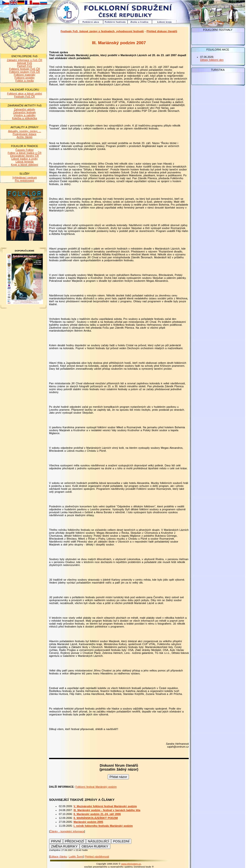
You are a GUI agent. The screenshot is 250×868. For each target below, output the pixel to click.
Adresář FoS (25, 63)
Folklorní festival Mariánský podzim (96, 787)
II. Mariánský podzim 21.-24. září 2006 (97, 814)
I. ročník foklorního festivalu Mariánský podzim (103, 826)
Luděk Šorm (76, 857)
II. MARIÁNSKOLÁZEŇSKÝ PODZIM (96, 818)
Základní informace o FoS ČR (24, 60)
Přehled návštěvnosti (97, 857)
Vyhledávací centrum (24, 178)
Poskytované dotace (25, 134)
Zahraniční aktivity (25, 109)
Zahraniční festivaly (25, 112)
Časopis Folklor (24, 150)
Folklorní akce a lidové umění (25, 94)
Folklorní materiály (24, 75)
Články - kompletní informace (67, 831)
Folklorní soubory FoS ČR (25, 72)
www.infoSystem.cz (131, 864)
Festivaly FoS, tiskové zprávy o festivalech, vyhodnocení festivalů (102, 31)
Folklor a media (25, 81)
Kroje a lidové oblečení (25, 165)
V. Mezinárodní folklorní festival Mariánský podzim (105, 806)
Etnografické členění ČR (25, 156)
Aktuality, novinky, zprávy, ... (25, 131)
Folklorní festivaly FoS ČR (24, 69)
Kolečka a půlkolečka (24, 118)
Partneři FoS (25, 66)
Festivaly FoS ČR (25, 96)
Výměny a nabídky (25, 115)
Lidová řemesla (25, 162)
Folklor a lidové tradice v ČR (24, 153)
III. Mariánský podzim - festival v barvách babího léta (107, 810)
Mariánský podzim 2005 (88, 822)
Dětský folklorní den (212, 60)
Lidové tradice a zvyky (25, 159)
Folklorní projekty (24, 78)
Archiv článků (24, 137)
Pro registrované (25, 180)
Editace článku (58, 857)
